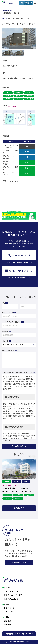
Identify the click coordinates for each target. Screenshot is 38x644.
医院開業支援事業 (11, 599)
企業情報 (7, 617)
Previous (30, 456)
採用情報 (7, 624)
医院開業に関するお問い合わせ (18, 634)
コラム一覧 (8, 612)
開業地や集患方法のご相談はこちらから (25, 3)
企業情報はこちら (19, 562)
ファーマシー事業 (11, 591)
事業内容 (7, 588)
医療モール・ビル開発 (13, 595)
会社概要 (7, 621)
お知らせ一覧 (9, 608)
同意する (7, 441)
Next (34, 456)
